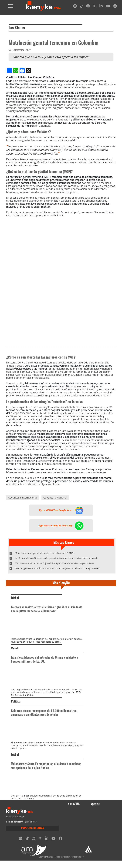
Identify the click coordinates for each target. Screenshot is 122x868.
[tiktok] (82, 7)
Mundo (15, 725)
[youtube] (108, 7)
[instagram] (88, 7)
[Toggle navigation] (10, 6)
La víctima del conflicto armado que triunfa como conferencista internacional (56, 618)
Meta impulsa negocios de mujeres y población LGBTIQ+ (45, 613)
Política (16, 795)
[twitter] (95, 7)
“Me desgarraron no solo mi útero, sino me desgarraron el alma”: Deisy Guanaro (58, 628)
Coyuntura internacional (23, 557)
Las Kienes (17, 28)
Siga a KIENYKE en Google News (61, 570)
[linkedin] (101, 7)
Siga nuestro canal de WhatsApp (61, 585)
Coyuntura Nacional (55, 557)
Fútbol (15, 658)
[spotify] (75, 7)
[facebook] (115, 7)
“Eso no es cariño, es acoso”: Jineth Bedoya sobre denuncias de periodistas (55, 623)
